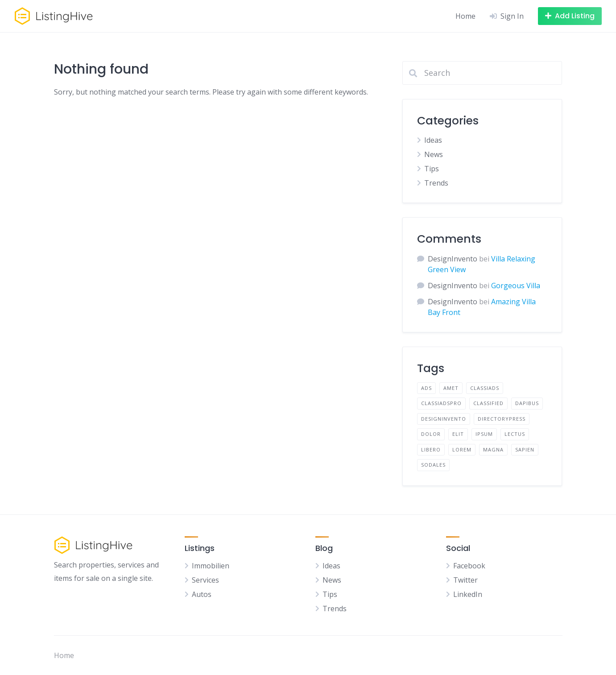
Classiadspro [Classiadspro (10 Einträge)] (441, 403)
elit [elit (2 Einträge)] (458, 434)
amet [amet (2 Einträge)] (451, 388)
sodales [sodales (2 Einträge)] (433, 465)
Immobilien (211, 566)
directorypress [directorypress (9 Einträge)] (502, 419)
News (434, 154)
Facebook (469, 566)
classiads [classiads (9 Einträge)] (485, 388)
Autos (202, 594)
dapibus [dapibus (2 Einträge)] (527, 403)
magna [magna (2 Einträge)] (493, 449)
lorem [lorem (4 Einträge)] (462, 449)
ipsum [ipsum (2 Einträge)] (484, 434)
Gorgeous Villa (516, 286)
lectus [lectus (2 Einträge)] (515, 434)
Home (465, 16)
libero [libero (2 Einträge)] (431, 449)
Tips (432, 169)
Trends (436, 183)
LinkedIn (468, 594)
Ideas (433, 140)
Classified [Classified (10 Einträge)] (488, 403)
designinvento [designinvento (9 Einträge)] (444, 419)
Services (205, 580)
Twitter (465, 580)
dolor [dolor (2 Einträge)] (431, 434)
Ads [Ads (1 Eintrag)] (426, 388)
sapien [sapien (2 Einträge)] (525, 449)
